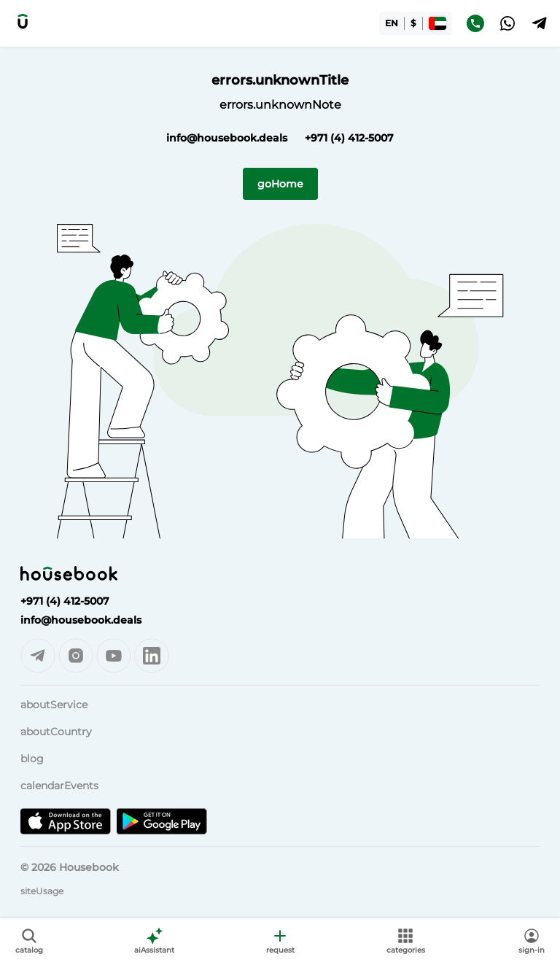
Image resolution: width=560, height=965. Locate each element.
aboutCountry (56, 732)
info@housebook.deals (227, 138)
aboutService (54, 705)
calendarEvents (59, 786)
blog (32, 759)
